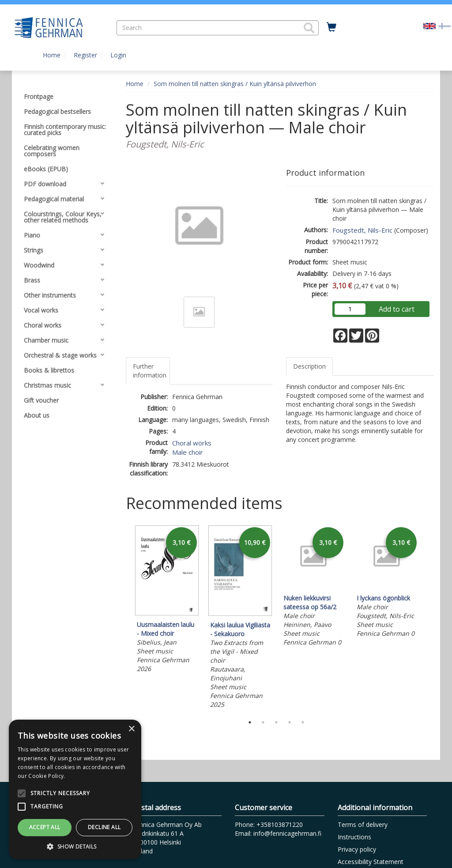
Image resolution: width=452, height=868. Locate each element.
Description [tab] (309, 366)
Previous (124, 618)
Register (85, 55)
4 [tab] (290, 722)
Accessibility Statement (371, 862)
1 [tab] (250, 722)
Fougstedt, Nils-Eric (362, 230)
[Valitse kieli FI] (444, 25)
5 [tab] (303, 722)
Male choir (188, 452)
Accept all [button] (45, 827)
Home (52, 55)
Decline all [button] (104, 827)
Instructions (354, 837)
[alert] (75, 789)
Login (118, 55)
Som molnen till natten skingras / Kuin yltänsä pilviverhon (235, 84)
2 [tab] (263, 722)
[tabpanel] (167, 600)
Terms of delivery (363, 825)
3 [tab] (276, 722)
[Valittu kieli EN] (429, 25)
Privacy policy (357, 849)
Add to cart (397, 309)
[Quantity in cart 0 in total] (331, 27)
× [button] (131, 729)
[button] (309, 28)
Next (429, 618)
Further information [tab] (150, 371)
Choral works (192, 443)
